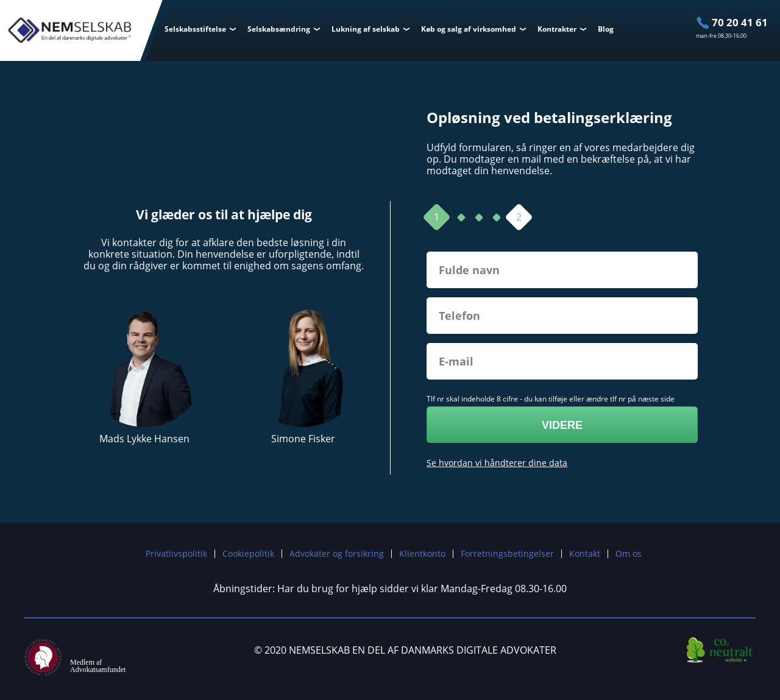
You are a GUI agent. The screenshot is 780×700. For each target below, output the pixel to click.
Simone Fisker (303, 439)
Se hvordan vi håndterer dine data (497, 463)
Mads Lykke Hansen (144, 439)
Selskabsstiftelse (195, 29)
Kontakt (585, 553)
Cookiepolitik (248, 553)
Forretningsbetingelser (507, 553)
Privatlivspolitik (176, 553)
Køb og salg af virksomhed (469, 29)
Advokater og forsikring (337, 553)
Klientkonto (422, 553)
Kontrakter (557, 29)
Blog (606, 29)
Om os (629, 553)
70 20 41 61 (740, 22)
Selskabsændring (279, 29)
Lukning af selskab (366, 29)
